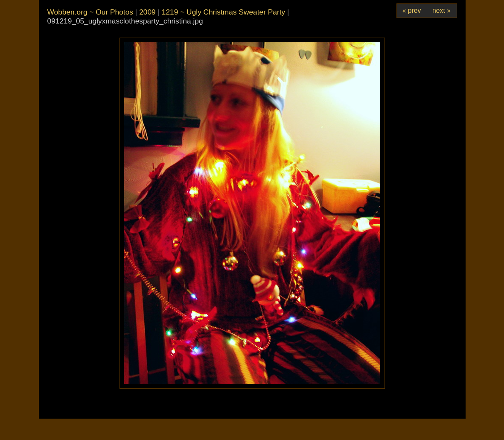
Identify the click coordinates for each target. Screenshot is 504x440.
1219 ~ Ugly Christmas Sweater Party (223, 12)
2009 (147, 12)
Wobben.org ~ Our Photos (90, 12)
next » (441, 10)
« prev (412, 10)
